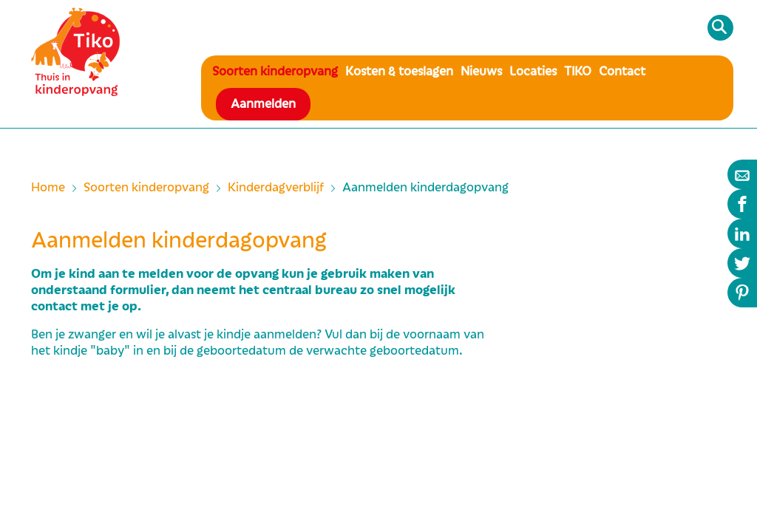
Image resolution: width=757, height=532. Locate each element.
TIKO (578, 72)
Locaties (533, 72)
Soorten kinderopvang (275, 72)
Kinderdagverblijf (276, 188)
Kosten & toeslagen (399, 72)
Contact (622, 72)
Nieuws (481, 72)
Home (48, 188)
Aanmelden (263, 104)
